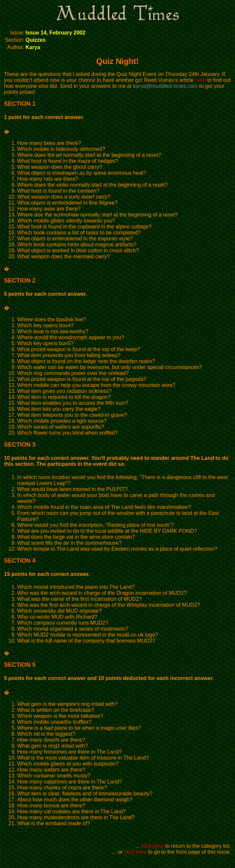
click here (153, 846)
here (200, 80)
